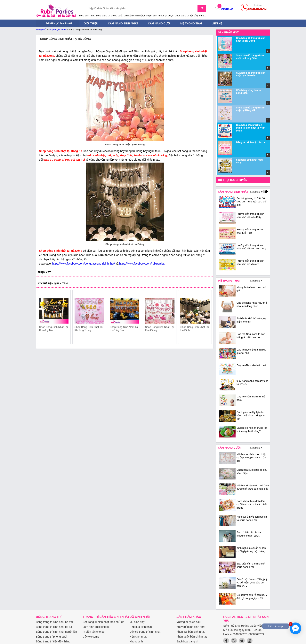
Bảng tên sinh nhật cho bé (251, 142)
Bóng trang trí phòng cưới (52, 637)
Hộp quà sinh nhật (141, 627)
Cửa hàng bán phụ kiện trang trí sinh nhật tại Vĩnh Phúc (251, 128)
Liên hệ (217, 23)
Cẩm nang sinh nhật (123, 23)
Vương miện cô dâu (188, 622)
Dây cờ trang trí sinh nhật (145, 632)
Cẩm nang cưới (159, 23)
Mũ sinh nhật (137, 622)
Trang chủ (41, 30)
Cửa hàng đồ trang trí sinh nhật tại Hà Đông (251, 39)
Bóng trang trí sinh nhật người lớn (56, 632)
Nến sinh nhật (138, 637)
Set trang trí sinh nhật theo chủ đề (104, 622)
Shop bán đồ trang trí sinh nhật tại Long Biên (251, 57)
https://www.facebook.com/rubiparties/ (142, 264)
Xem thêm (255, 192)
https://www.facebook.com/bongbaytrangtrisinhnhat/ (84, 264)
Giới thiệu (91, 23)
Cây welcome (91, 637)
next (207, 318)
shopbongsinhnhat (57, 30)
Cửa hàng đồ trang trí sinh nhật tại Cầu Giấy (251, 74)
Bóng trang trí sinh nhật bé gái (54, 627)
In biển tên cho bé (94, 632)
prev (42, 318)
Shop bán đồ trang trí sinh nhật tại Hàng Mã (251, 109)
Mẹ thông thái (191, 23)
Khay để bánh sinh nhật (191, 627)
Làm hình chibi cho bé (96, 627)
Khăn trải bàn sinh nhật (190, 632)
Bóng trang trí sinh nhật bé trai (54, 622)
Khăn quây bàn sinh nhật (192, 637)
